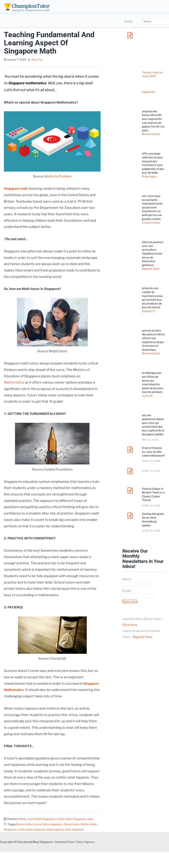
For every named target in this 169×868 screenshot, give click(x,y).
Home (129, 21)
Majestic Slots (151, 269)
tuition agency (55, 829)
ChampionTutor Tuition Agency (75, 842)
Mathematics (14, 382)
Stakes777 (149, 311)
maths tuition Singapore (71, 819)
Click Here (130, 625)
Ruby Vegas (149, 176)
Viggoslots (148, 92)
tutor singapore (74, 829)
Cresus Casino (151, 222)
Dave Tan (37, 60)
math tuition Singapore (41, 819)
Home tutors (72, 824)
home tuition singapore (49, 824)
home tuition (25, 824)
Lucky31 (147, 396)
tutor (90, 819)
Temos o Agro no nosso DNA (152, 74)
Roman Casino (151, 134)
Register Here (142, 637)
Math (23, 819)
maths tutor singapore (31, 829)
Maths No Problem (58, 176)
